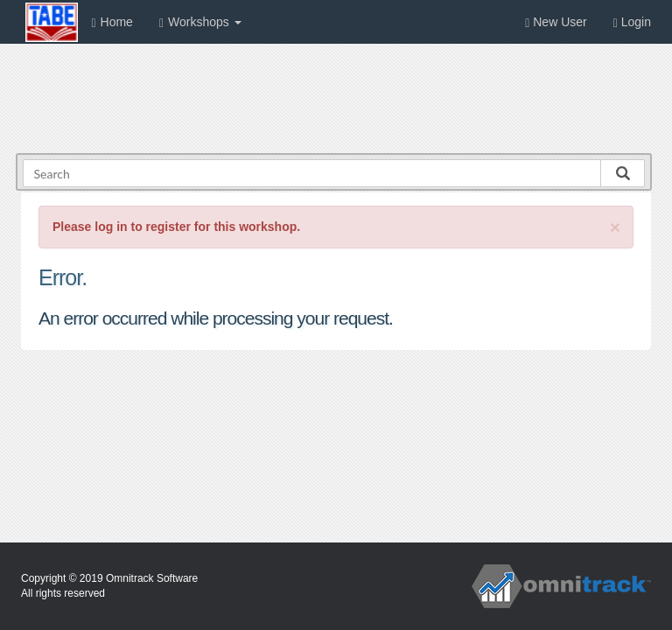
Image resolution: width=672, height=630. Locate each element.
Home (112, 22)
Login (632, 22)
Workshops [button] (200, 22)
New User (556, 22)
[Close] (615, 227)
